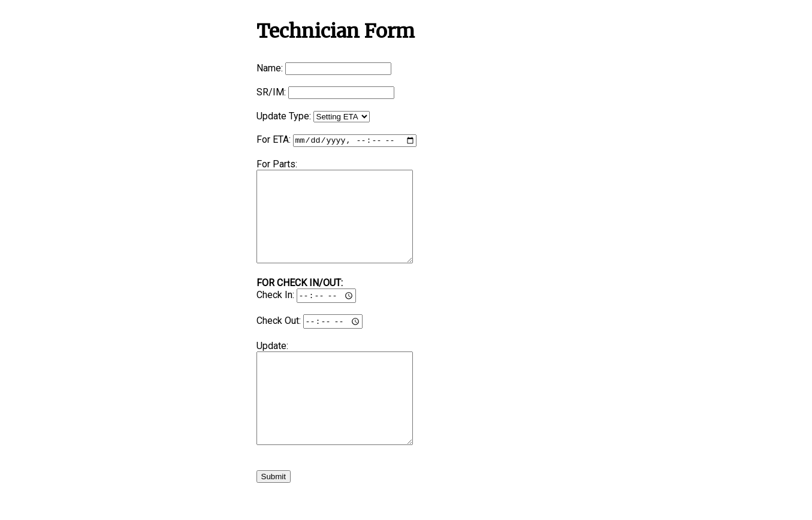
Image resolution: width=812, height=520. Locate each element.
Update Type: (284, 116)
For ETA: (274, 141)
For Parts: (277, 165)
